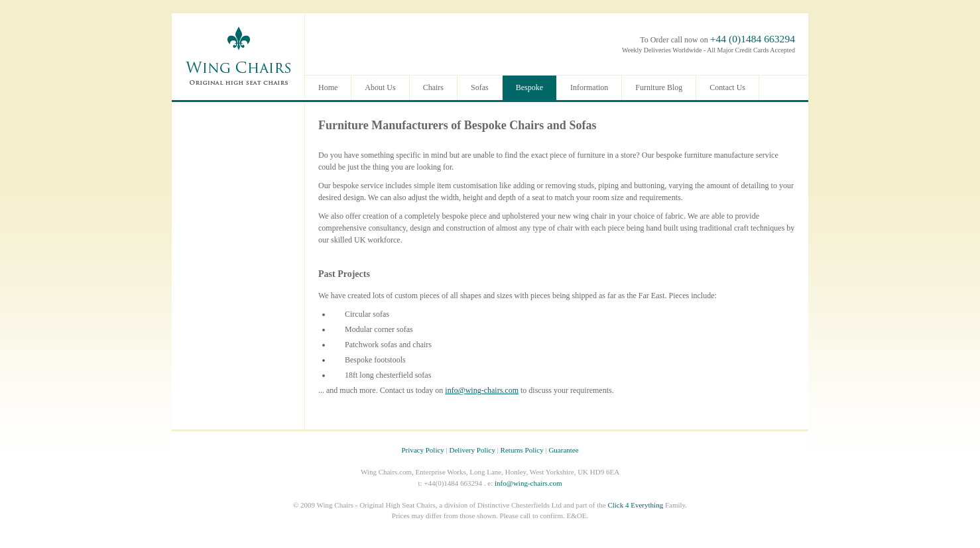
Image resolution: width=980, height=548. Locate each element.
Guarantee (563, 450)
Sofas (582, 125)
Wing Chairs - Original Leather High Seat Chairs (238, 56)
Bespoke (529, 87)
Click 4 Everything (635, 505)
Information (589, 87)
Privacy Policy (422, 450)
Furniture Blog (659, 87)
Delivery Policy (472, 450)
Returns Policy (522, 450)
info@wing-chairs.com (482, 390)
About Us (380, 87)
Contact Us (727, 87)
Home (328, 87)
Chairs (526, 125)
